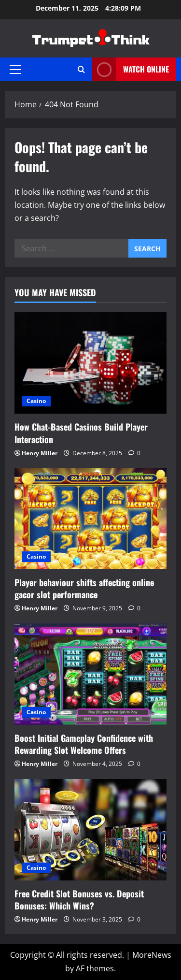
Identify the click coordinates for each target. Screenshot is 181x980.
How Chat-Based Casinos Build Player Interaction (81, 433)
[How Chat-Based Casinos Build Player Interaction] (90, 363)
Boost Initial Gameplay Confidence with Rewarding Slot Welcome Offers (84, 744)
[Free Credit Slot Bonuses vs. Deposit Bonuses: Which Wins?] (90, 830)
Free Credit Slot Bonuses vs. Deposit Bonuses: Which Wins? (79, 900)
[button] (15, 70)
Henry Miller (40, 453)
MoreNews (152, 955)
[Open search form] (81, 69)
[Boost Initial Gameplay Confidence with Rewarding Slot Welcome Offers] (90, 674)
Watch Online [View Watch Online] (131, 69)
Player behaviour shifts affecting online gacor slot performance (84, 588)
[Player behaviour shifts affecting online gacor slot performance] (90, 519)
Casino (36, 401)
